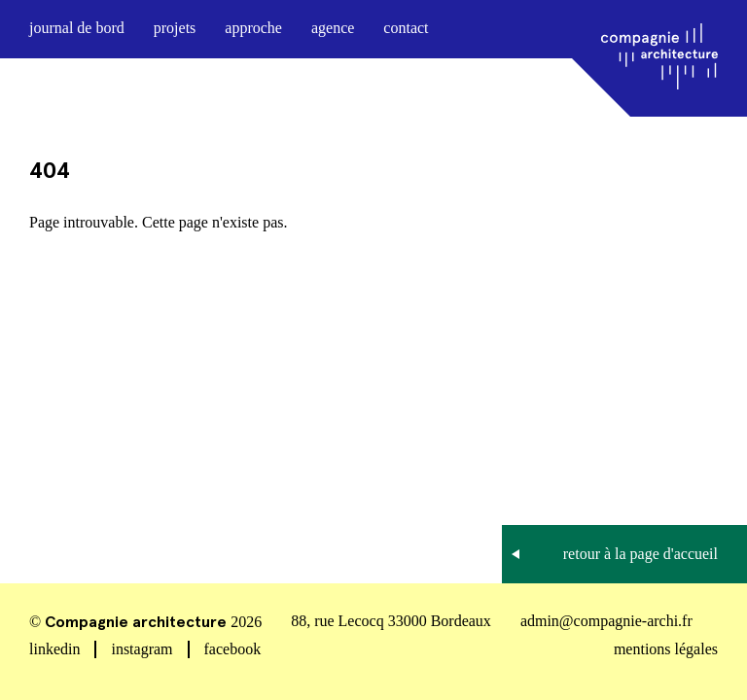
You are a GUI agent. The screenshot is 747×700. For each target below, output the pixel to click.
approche (253, 28)
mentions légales (666, 649)
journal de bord (77, 28)
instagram (142, 649)
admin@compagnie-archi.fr (606, 621)
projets (175, 28)
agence (333, 28)
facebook (233, 649)
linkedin (54, 649)
